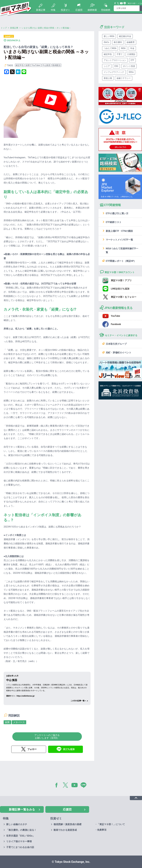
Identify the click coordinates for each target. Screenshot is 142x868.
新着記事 (41, 10)
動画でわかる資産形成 (65, 830)
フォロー (32, 749)
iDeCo (106, 42)
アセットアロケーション (115, 60)
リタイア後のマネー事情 (19, 841)
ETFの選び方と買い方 (117, 213)
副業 (28, 65)
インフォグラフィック (114, 72)
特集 (53, 10)
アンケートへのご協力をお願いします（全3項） (47, 737)
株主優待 (118, 42)
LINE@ (84, 786)
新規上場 (108, 78)
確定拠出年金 (125, 36)
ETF (132, 60)
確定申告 (20, 65)
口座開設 (131, 54)
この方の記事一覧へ (78, 701)
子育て (120, 54)
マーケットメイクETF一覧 (119, 240)
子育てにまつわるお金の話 (20, 847)
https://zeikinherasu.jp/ (26, 696)
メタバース (19, 722)
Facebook (115, 3)
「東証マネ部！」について (111, 824)
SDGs (131, 72)
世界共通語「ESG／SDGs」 (21, 836)
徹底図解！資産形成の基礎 (68, 824)
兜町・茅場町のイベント (119, 353)
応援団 (79, 10)
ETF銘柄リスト (114, 222)
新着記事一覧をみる (22, 809)
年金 (132, 48)
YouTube (121, 3)
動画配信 (57, 65)
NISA (123, 48)
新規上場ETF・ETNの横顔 (119, 231)
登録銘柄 (106, 10)
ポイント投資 (129, 66)
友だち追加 (69, 749)
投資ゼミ (65, 10)
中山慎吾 (46, 65)
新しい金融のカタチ (17, 824)
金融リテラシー (124, 78)
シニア (107, 66)
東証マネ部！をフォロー (124, 297)
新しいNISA (109, 36)
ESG (116, 66)
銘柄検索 (92, 10)
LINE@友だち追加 (120, 289)
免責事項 (102, 830)
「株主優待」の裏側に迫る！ (21, 830)
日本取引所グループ (116, 344)
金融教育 (131, 42)
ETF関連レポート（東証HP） (121, 261)
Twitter (118, 3)
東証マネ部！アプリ (121, 280)
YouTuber (36, 65)
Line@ (125, 3)
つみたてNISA (110, 48)
